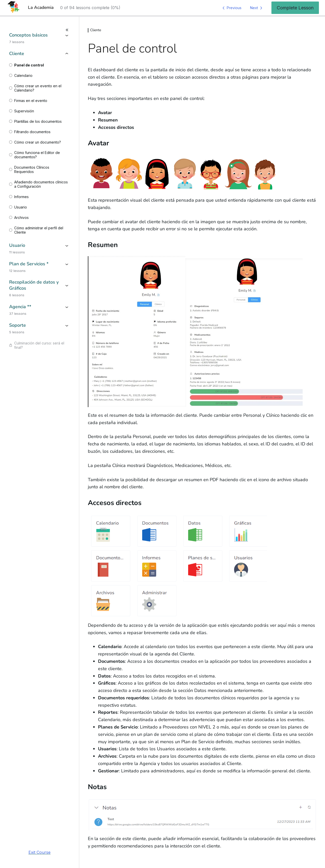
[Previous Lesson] (231, 8)
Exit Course (39, 852)
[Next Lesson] (257, 8)
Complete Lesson (295, 8)
